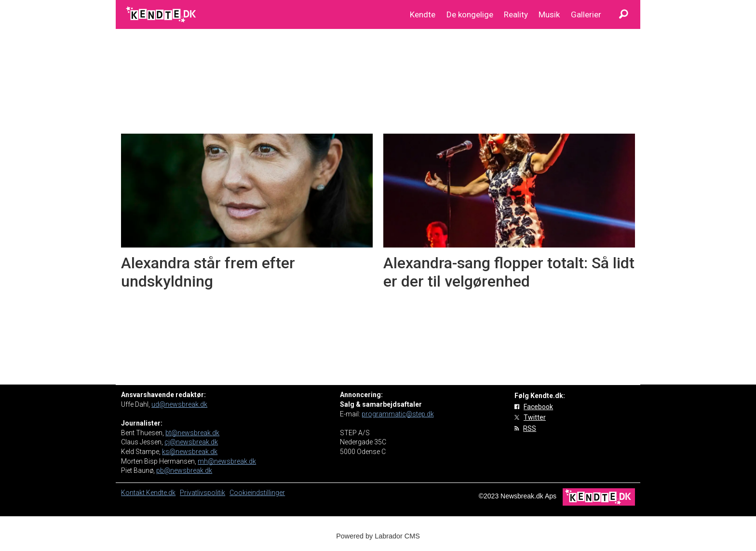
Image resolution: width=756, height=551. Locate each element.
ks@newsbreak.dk (190, 452)
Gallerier (586, 14)
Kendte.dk (161, 493)
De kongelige (470, 14)
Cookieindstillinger (257, 493)
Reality (516, 14)
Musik (549, 14)
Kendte (423, 14)
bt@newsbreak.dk (192, 433)
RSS (530, 428)
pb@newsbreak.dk (184, 470)
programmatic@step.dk (398, 414)
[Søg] (623, 14)
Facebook (538, 407)
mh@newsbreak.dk (227, 461)
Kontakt (134, 493)
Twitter (535, 417)
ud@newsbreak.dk (179, 404)
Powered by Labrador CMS (378, 536)
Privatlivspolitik (202, 493)
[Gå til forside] (162, 14)
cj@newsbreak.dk (191, 442)
